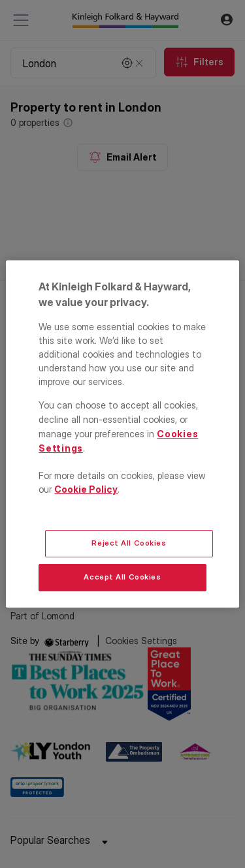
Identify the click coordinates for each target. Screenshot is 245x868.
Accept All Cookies (122, 577)
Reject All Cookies (129, 543)
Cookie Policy (86, 489)
